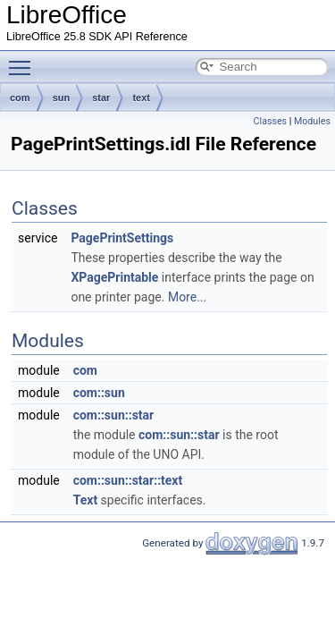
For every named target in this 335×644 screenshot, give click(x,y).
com (20, 97)
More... (187, 297)
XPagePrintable (114, 277)
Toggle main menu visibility (24, 60)
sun (62, 97)
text (141, 97)
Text (85, 500)
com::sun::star (114, 415)
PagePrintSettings (122, 238)
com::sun (99, 393)
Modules (312, 121)
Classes (270, 121)
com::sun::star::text (128, 480)
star (101, 97)
